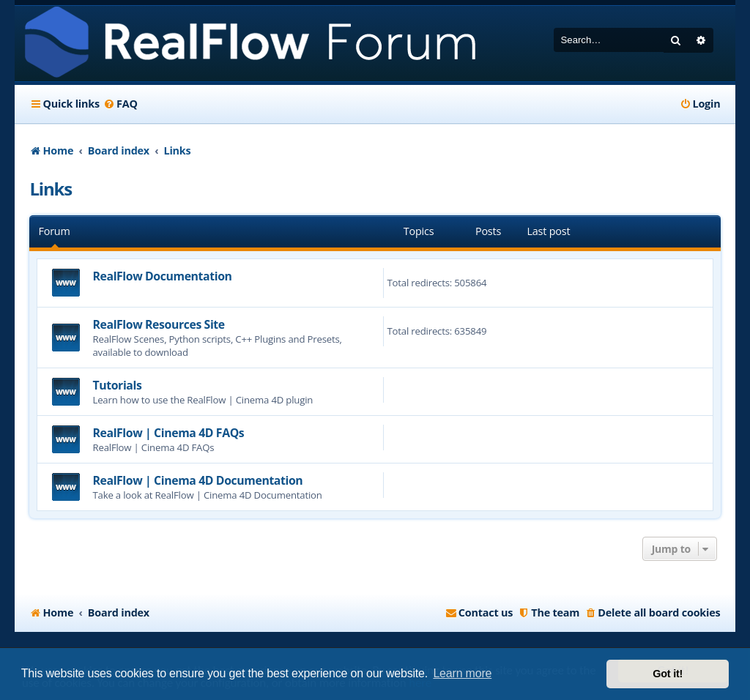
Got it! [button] (668, 674)
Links (50, 189)
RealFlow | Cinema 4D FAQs (168, 433)
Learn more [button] (462, 673)
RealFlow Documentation (162, 276)
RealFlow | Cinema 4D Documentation (197, 480)
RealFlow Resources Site (158, 324)
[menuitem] (120, 104)
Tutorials (117, 385)
